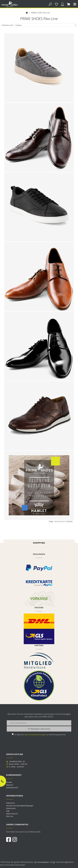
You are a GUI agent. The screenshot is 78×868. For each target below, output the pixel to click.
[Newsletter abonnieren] (39, 729)
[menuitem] (39, 803)
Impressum (10, 803)
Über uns (10, 816)
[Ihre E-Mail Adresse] (39, 723)
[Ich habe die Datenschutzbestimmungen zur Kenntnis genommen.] (13, 734)
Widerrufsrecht (12, 814)
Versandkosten (43, 862)
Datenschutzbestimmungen (35, 735)
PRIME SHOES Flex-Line (41, 13)
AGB (8, 811)
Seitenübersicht (12, 788)
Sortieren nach (8, 25)
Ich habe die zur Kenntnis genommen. (40, 735)
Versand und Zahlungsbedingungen (20, 806)
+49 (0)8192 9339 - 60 (15, 761)
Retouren (10, 785)
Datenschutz (11, 808)
